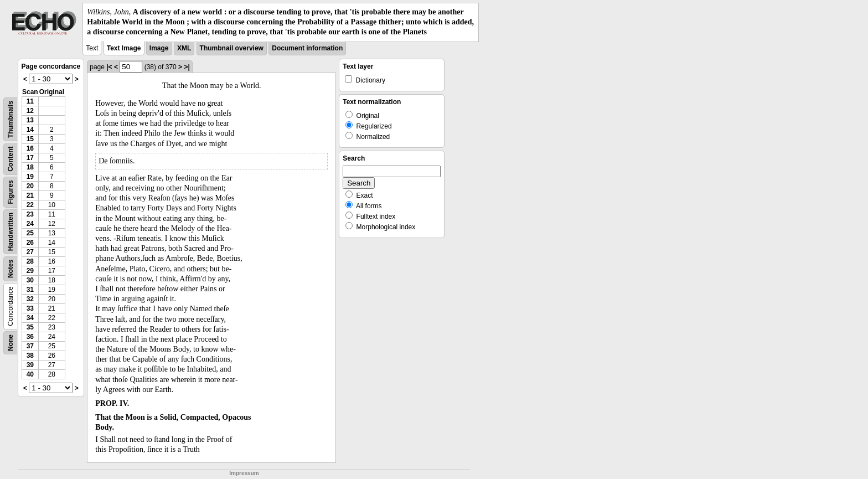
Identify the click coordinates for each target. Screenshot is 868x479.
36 (30, 337)
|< (109, 67)
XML (184, 48)
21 (30, 195)
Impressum (244, 473)
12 (30, 111)
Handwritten (11, 231)
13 (30, 120)
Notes (11, 268)
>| (187, 67)
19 (30, 177)
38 (30, 356)
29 (30, 271)
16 (30, 148)
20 (30, 186)
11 (30, 101)
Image (159, 48)
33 (30, 308)
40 (30, 374)
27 (30, 252)
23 (30, 214)
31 (30, 290)
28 (30, 261)
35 (30, 327)
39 (30, 365)
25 (30, 233)
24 (30, 224)
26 (30, 243)
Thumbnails (11, 119)
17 (30, 158)
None (11, 343)
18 (30, 167)
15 (30, 139)
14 (30, 130)
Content (11, 159)
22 (30, 205)
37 (30, 346)
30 (30, 280)
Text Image (124, 48)
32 (30, 299)
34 (30, 318)
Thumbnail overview (232, 48)
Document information (307, 48)
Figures (11, 192)
